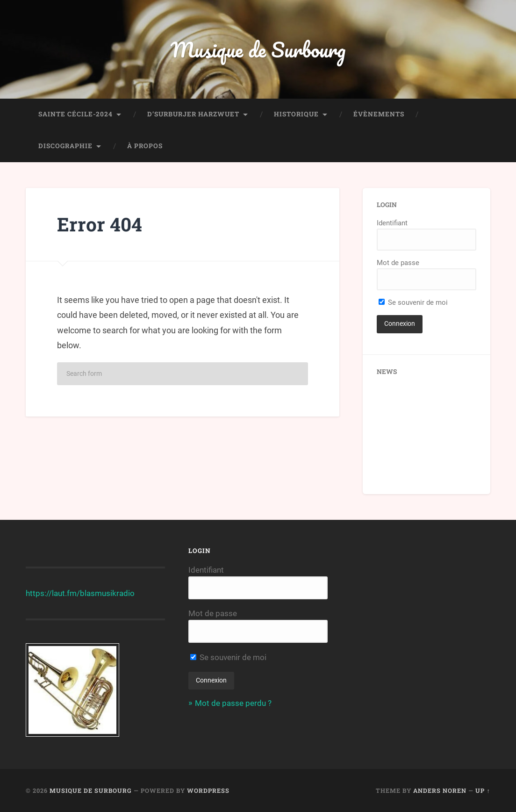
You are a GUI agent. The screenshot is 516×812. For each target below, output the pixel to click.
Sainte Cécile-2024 (75, 114)
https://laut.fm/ (53, 593)
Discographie (65, 146)
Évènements (379, 114)
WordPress (208, 790)
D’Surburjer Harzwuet (193, 114)
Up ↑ (483, 790)
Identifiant (392, 223)
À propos (145, 146)
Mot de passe (398, 263)
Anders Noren (440, 790)
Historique (296, 114)
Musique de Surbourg (258, 49)
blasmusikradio (107, 593)
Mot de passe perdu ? (233, 703)
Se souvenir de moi (413, 302)
